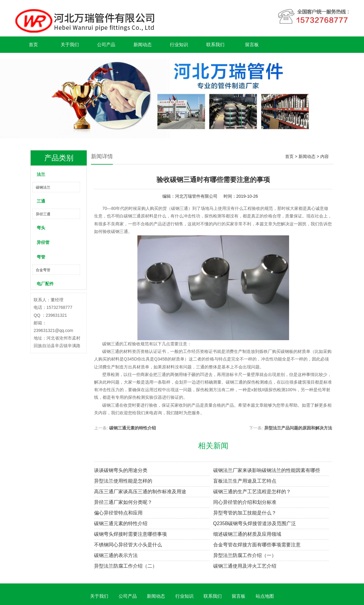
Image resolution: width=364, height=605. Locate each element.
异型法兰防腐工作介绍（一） (245, 555)
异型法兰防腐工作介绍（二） (126, 566)
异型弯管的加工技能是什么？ (245, 513)
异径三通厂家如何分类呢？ (123, 502)
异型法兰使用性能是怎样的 (123, 481)
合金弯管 (43, 270)
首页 (33, 44)
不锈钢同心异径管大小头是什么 (128, 545)
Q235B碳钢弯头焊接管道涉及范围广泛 (255, 523)
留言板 (252, 44)
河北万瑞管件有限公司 (196, 196)
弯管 (41, 257)
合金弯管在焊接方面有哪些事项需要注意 (257, 545)
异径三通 (43, 214)
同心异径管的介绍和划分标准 (245, 502)
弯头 (41, 228)
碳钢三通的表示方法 (116, 555)
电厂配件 (45, 284)
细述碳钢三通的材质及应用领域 (247, 534)
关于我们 (70, 44)
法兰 (41, 174)
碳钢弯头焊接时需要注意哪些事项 (130, 534)
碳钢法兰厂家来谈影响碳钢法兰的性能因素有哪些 (267, 470)
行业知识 (179, 44)
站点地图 (265, 596)
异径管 (43, 242)
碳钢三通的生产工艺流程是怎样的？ (252, 492)
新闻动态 (143, 44)
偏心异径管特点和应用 (118, 513)
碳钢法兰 (43, 187)
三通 (41, 201)
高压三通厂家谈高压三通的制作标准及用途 (140, 492)
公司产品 (106, 44)
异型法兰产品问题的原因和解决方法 (298, 428)
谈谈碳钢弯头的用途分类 (121, 470)
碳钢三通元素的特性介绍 (133, 428)
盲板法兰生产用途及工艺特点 (245, 481)
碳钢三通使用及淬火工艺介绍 (245, 566)
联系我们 (215, 44)
